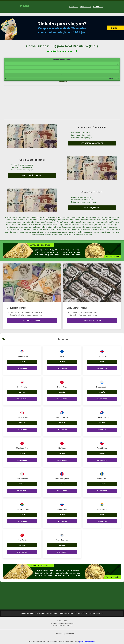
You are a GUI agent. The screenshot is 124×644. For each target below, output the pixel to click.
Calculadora (22, 367)
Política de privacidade (64, 632)
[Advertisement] (62, 102)
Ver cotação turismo (32, 175)
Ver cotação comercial (92, 143)
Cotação (22, 360)
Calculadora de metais (77, 308)
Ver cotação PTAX (92, 208)
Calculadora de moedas (18, 308)
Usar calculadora (32, 321)
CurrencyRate (62, 82)
